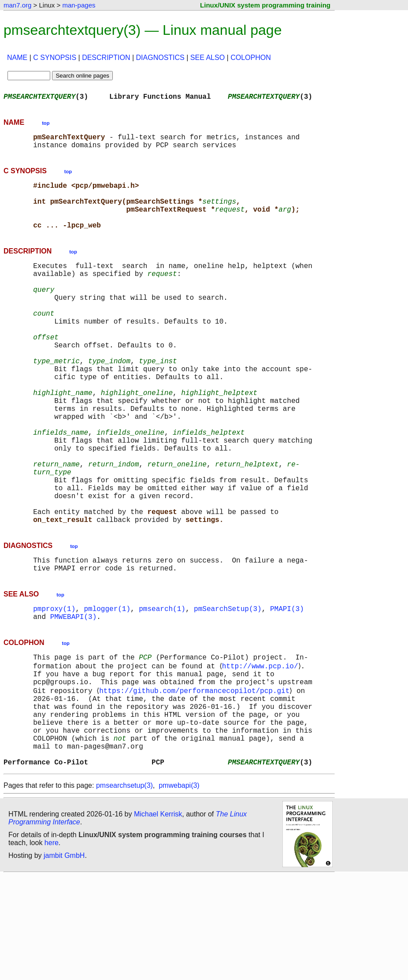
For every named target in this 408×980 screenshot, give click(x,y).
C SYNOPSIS (55, 58)
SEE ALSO (208, 58)
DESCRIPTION (106, 58)
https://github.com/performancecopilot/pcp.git (196, 779)
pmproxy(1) (54, 688)
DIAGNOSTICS (160, 58)
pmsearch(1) (162, 688)
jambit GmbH (64, 960)
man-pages (79, 5)
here (52, 947)
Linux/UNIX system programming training (265, 5)
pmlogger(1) (107, 688)
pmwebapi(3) (179, 889)
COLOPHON (251, 58)
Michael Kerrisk (158, 918)
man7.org (17, 5)
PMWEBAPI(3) (74, 697)
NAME (17, 58)
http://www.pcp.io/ (261, 749)
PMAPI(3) (287, 688)
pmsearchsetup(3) (124, 889)
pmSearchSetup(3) (228, 688)
